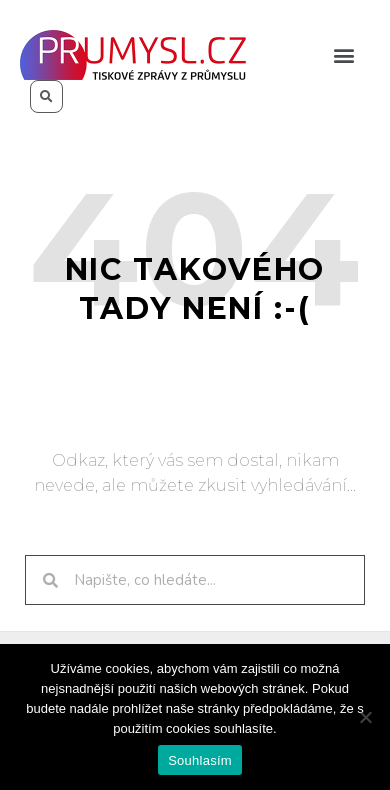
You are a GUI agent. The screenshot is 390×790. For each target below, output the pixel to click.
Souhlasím (200, 760)
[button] (343, 55)
